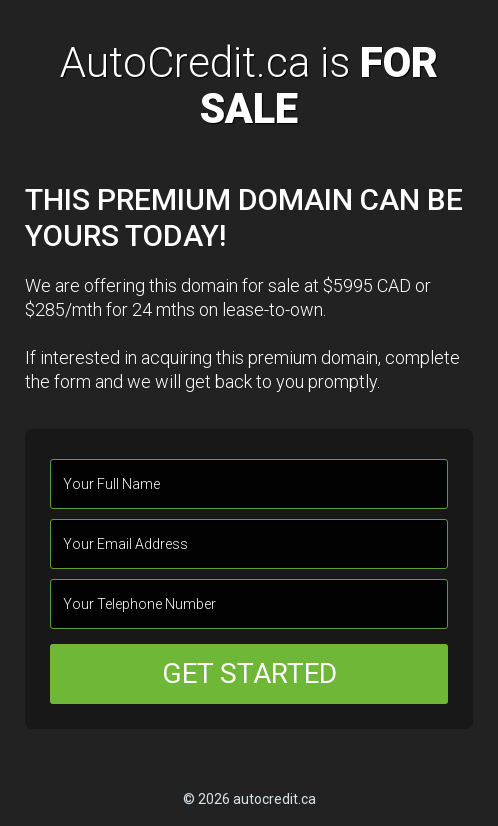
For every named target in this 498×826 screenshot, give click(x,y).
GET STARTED (249, 673)
